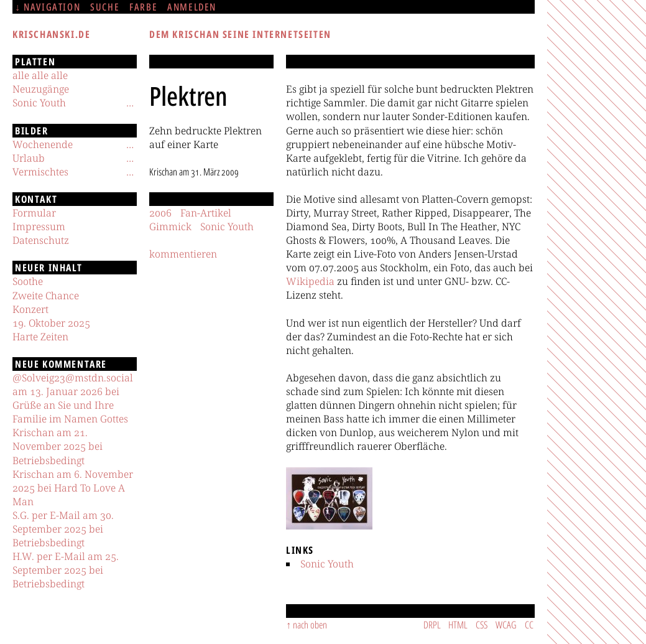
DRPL (432, 625)
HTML (458, 625)
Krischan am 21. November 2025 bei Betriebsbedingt (58, 446)
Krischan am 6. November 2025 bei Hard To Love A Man (73, 488)
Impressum (39, 226)
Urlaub (29, 158)
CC (529, 625)
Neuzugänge (41, 89)
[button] (329, 498)
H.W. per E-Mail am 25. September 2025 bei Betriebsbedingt (66, 570)
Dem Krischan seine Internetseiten (240, 34)
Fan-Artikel (206, 213)
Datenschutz (41, 240)
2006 (160, 213)
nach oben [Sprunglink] (310, 625)
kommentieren (183, 254)
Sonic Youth (327, 564)
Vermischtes (40, 172)
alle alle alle (40, 75)
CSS (482, 625)
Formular (34, 213)
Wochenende (43, 144)
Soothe (28, 281)
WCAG (506, 625)
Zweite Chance (46, 296)
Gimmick (170, 226)
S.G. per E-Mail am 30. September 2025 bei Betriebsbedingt (63, 529)
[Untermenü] (130, 103)
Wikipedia (310, 281)
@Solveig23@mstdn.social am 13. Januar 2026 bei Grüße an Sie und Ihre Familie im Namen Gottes (73, 398)
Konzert (30, 309)
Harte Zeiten (40, 337)
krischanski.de (51, 34)
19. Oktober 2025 (51, 323)
